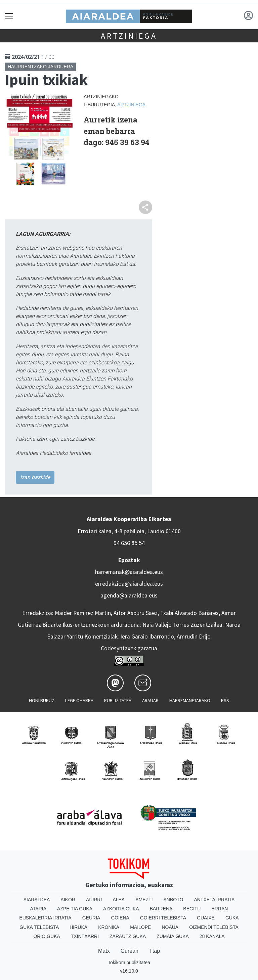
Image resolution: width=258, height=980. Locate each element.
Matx (104, 951)
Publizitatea (118, 700)
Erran (220, 909)
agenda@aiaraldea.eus (129, 595)
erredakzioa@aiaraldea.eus (129, 584)
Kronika (109, 927)
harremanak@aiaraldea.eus (129, 572)
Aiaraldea (37, 900)
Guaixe (206, 918)
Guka (232, 918)
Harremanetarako (190, 700)
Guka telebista (39, 927)
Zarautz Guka (128, 936)
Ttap (155, 951)
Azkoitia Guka (121, 909)
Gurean (130, 951)
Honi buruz (42, 700)
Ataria (38, 909)
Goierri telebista (163, 918)
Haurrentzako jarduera (40, 67)
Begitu (192, 909)
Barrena (161, 909)
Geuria (91, 918)
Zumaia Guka (173, 936)
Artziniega (129, 36)
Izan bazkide (35, 477)
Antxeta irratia (214, 900)
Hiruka (78, 927)
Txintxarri (85, 936)
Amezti (144, 900)
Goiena (120, 918)
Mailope (140, 927)
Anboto (174, 900)
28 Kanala (212, 936)
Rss (225, 700)
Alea (119, 900)
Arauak (150, 700)
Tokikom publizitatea (129, 963)
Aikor (68, 900)
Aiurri (94, 900)
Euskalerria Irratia (45, 918)
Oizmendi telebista (214, 927)
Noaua (170, 927)
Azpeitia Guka (75, 909)
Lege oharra (79, 700)
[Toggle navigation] (9, 16)
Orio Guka (47, 936)
